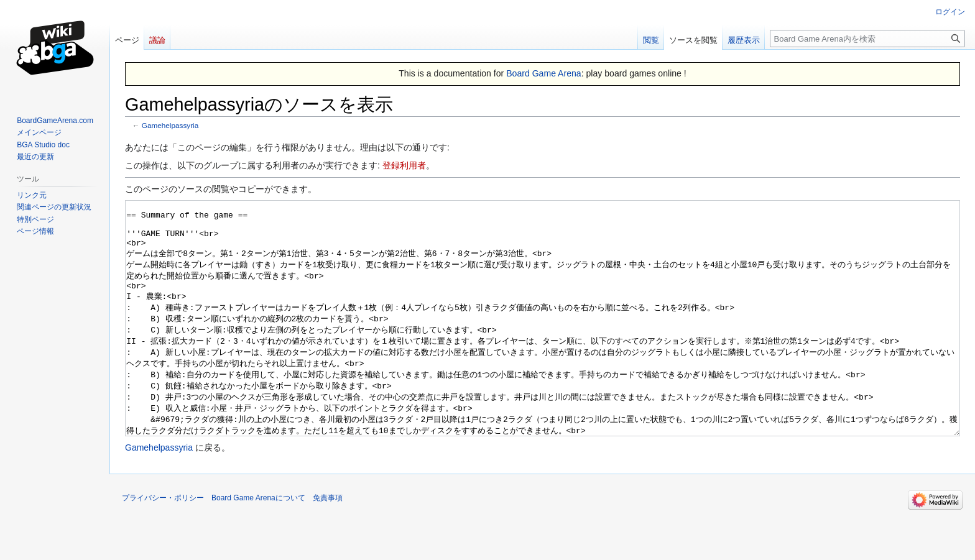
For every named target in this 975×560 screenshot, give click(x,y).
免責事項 (328, 544)
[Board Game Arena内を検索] (867, 39)
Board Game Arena (544, 73)
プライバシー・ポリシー (163, 544)
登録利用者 (404, 165)
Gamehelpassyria (170, 125)
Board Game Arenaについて (258, 544)
